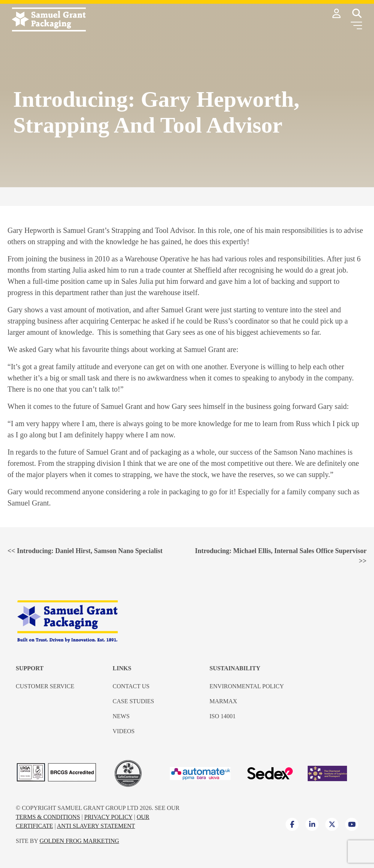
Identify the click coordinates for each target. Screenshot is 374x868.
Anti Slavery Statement (96, 826)
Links (122, 668)
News (121, 716)
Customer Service (45, 686)
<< (85, 551)
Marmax (223, 701)
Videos (124, 731)
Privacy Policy (108, 817)
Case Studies (134, 701)
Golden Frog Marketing (79, 841)
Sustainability (235, 668)
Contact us (131, 686)
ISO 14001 (223, 716)
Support (30, 668)
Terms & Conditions (48, 817)
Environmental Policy (247, 686)
